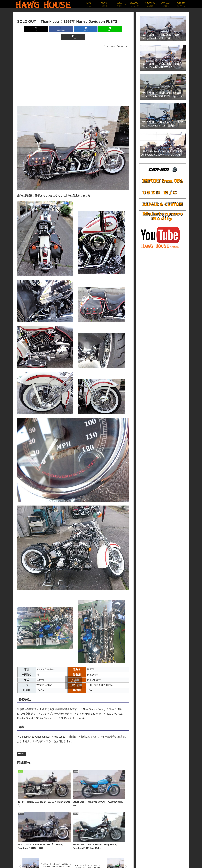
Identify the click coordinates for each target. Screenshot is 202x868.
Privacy (168, 859)
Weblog (158, 859)
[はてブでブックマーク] (73, 29)
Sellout (22, 746)
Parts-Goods (180, 859)
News (140, 859)
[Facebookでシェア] (54, 29)
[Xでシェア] (35, 29)
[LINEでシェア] (92, 29)
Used (148, 859)
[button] (111, 29)
